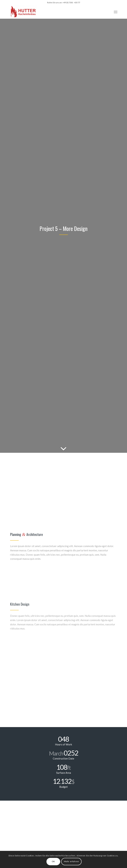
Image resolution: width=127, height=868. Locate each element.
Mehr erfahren (71, 861)
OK (53, 861)
